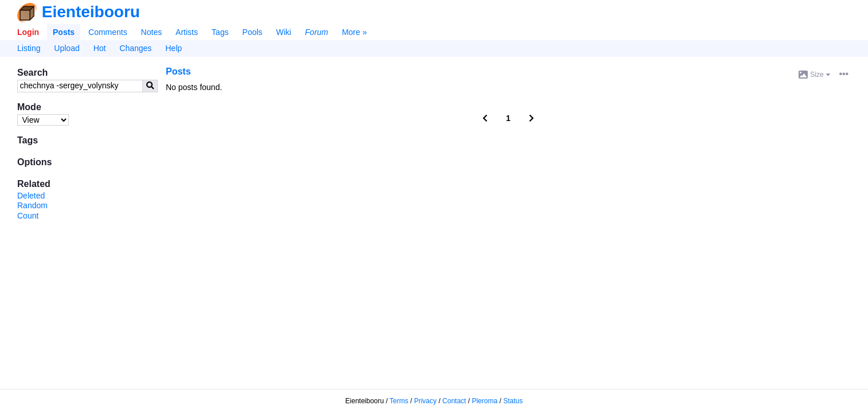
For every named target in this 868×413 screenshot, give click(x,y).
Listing (29, 48)
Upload (67, 48)
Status (513, 401)
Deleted (31, 196)
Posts (64, 32)
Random (32, 205)
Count (28, 216)
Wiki (283, 32)
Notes (152, 32)
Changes (135, 48)
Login (28, 32)
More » (355, 32)
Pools (252, 32)
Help (174, 48)
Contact (454, 401)
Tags (220, 32)
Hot (100, 48)
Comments (108, 32)
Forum (317, 32)
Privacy (425, 401)
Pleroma (484, 401)
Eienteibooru (91, 12)
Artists (187, 32)
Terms (399, 401)
